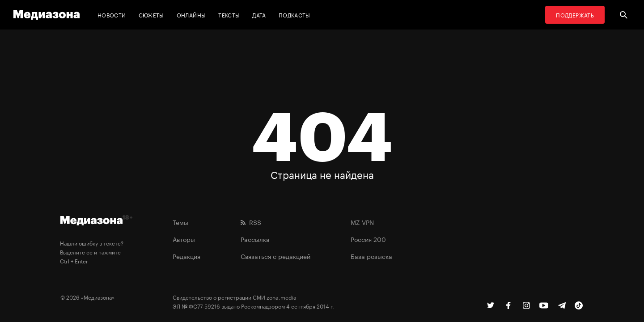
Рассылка (255, 239)
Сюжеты (151, 15)
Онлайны (191, 15)
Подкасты (294, 15)
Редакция (186, 256)
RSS (251, 222)
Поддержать (575, 15)
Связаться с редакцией (275, 256)
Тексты (229, 15)
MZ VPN (362, 222)
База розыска (371, 256)
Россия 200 (368, 239)
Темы (180, 222)
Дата (259, 15)
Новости (112, 15)
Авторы (184, 239)
